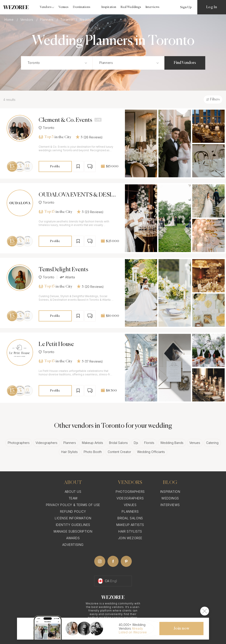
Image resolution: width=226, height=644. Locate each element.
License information (73, 518)
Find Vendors (185, 63)
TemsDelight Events (63, 270)
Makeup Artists (92, 443)
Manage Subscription (73, 531)
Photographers (19, 443)
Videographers (46, 443)
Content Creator (119, 452)
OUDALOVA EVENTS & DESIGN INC (77, 195)
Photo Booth (93, 452)
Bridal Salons (118, 443)
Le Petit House (56, 344)
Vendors (27, 20)
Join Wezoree (130, 538)
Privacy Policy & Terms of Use (73, 505)
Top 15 (47, 212)
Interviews (153, 7)
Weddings (170, 498)
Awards (73, 538)
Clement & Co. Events (65, 120)
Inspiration (109, 7)
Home (9, 20)
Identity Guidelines (73, 525)
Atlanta (67, 277)
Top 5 (46, 137)
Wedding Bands (172, 443)
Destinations (82, 7)
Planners (47, 20)
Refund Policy (73, 511)
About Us (73, 492)
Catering (212, 443)
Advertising (73, 545)
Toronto (67, 20)
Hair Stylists (69, 452)
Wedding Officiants (151, 452)
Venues (64, 7)
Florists (149, 443)
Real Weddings (131, 7)
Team (73, 498)
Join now (181, 629)
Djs (136, 443)
